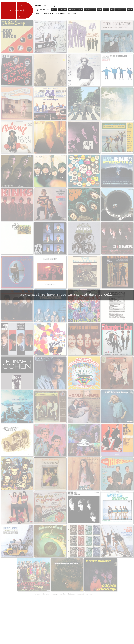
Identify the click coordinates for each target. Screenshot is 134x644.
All (45, 6)
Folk (99, 10)
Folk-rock (62, 10)
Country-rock (90, 10)
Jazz (54, 10)
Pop (112, 10)
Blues (130, 10)
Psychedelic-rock (76, 10)
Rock (106, 10)
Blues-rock (121, 10)
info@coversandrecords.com (59, 14)
